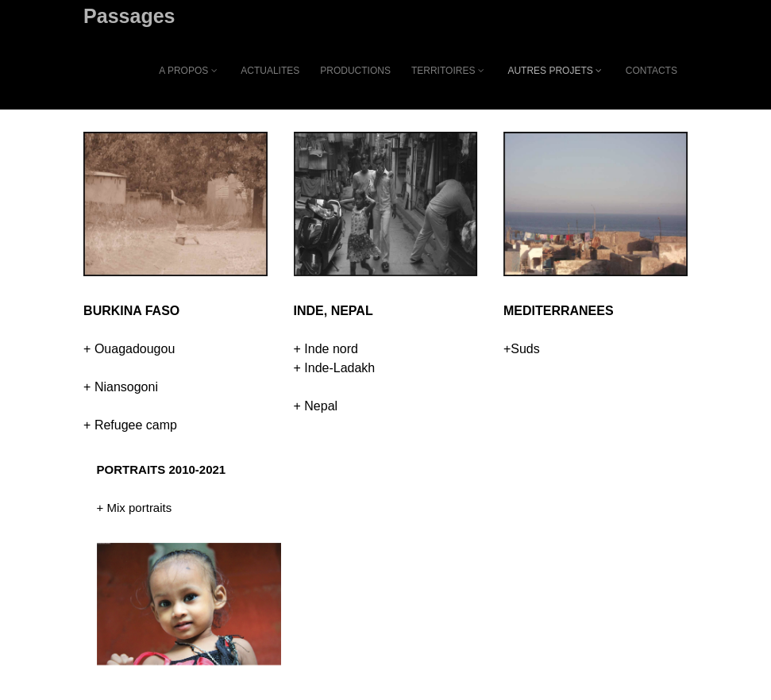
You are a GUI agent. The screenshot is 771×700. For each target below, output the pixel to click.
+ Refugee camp (130, 425)
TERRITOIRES (449, 71)
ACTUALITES (270, 71)
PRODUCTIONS (355, 71)
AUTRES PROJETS (556, 71)
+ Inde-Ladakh (335, 368)
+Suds (522, 349)
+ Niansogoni (121, 387)
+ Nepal (316, 406)
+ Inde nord (326, 349)
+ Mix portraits (135, 508)
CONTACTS (651, 71)
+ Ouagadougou (129, 349)
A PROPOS (189, 71)
